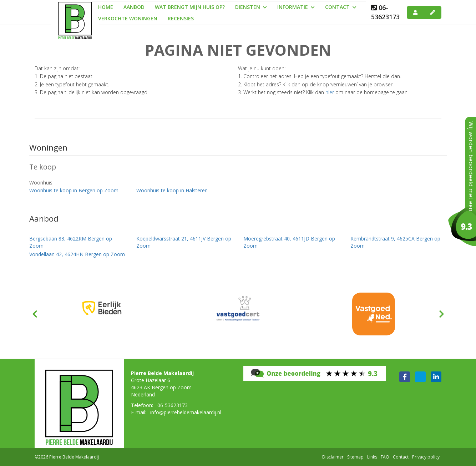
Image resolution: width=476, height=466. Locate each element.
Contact (341, 7)
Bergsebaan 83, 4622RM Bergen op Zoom (71, 242)
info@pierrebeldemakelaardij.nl (186, 412)
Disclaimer (333, 457)
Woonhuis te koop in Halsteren (172, 190)
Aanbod (134, 7)
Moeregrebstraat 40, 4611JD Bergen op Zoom (289, 242)
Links (372, 457)
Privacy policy (426, 457)
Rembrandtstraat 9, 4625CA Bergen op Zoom (395, 242)
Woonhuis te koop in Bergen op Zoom (74, 190)
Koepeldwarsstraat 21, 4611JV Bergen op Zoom (184, 242)
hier (330, 92)
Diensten (251, 7)
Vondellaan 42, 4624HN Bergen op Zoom (77, 254)
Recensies (181, 18)
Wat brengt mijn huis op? (190, 7)
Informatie (296, 7)
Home (106, 7)
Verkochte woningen (128, 18)
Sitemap (355, 457)
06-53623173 (385, 12)
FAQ (385, 457)
